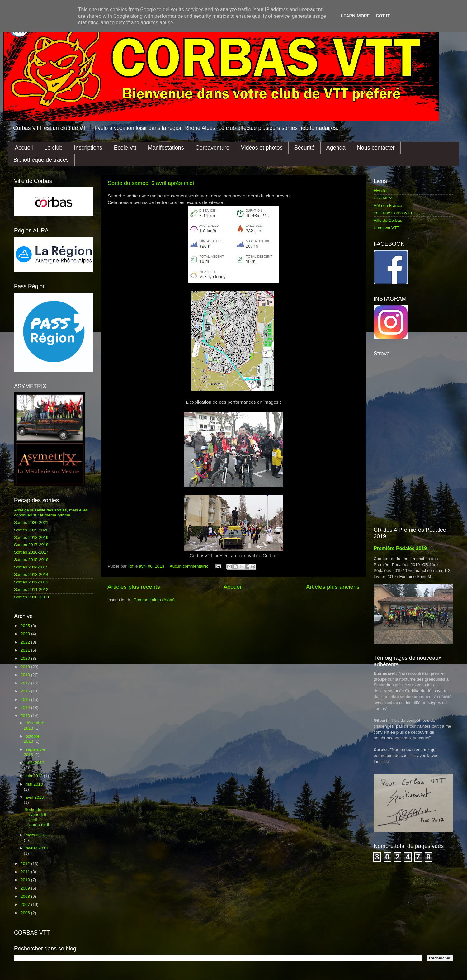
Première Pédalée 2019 (400, 548)
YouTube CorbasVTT (393, 213)
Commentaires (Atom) (154, 600)
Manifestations (166, 148)
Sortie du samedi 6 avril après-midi (151, 183)
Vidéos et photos (262, 148)
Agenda (336, 148)
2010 (26, 880)
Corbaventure (212, 148)
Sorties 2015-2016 (31, 560)
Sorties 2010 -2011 (32, 597)
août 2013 (35, 763)
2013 (26, 716)
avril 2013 (35, 797)
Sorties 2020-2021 (31, 523)
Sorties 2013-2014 (31, 575)
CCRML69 (383, 198)
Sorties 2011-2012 (31, 590)
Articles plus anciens (333, 587)
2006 (26, 913)
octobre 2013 (32, 739)
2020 (26, 658)
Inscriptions (88, 148)
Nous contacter (376, 148)
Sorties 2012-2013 (31, 582)
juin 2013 (35, 776)
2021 (26, 650)
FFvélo (380, 190)
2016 (26, 691)
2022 (26, 642)
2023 (26, 634)
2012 (26, 864)
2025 (26, 626)
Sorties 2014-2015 (31, 567)
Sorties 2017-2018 (31, 545)
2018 (26, 675)
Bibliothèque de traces (41, 160)
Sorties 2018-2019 (31, 538)
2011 (26, 872)
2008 (26, 896)
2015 (26, 699)
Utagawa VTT (387, 228)
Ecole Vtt (125, 148)
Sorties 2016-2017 (31, 552)
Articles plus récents (134, 587)
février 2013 (37, 848)
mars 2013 (35, 835)
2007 (26, 904)
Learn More (355, 16)
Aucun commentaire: (190, 566)
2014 (26, 708)
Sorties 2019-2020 (31, 530)
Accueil (24, 148)
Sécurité (304, 148)
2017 (26, 683)
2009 (26, 888)
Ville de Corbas (388, 220)
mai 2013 (34, 784)
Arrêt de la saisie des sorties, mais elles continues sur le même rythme (51, 513)
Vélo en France (388, 205)
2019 (26, 667)
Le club (54, 148)
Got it (383, 16)
